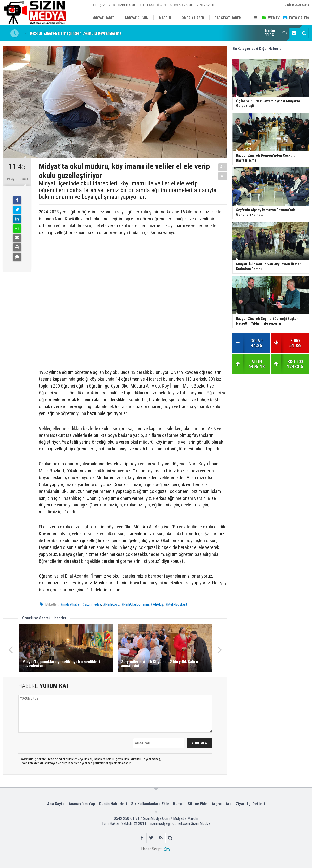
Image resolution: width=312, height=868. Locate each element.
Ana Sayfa (56, 804)
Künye (178, 804)
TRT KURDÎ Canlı (155, 5)
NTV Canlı (207, 5)
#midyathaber (70, 604)
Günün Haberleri (113, 804)
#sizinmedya (92, 604)
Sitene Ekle (198, 804)
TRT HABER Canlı (124, 5)
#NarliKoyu (111, 604)
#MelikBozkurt (176, 604)
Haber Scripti (152, 849)
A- (223, 176)
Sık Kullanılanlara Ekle (150, 804)
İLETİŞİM (99, 5)
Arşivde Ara (222, 804)
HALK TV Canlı (183, 5)
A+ (223, 167)
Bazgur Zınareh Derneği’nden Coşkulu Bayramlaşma (76, 33)
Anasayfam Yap (82, 804)
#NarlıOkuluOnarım (135, 604)
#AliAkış (157, 604)
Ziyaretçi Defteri (250, 804)
